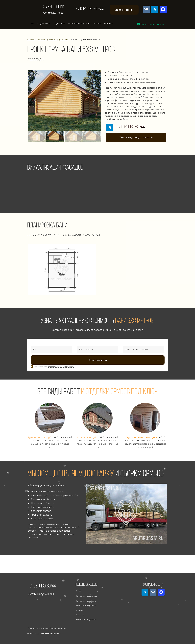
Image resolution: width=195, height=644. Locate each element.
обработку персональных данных (61, 367)
